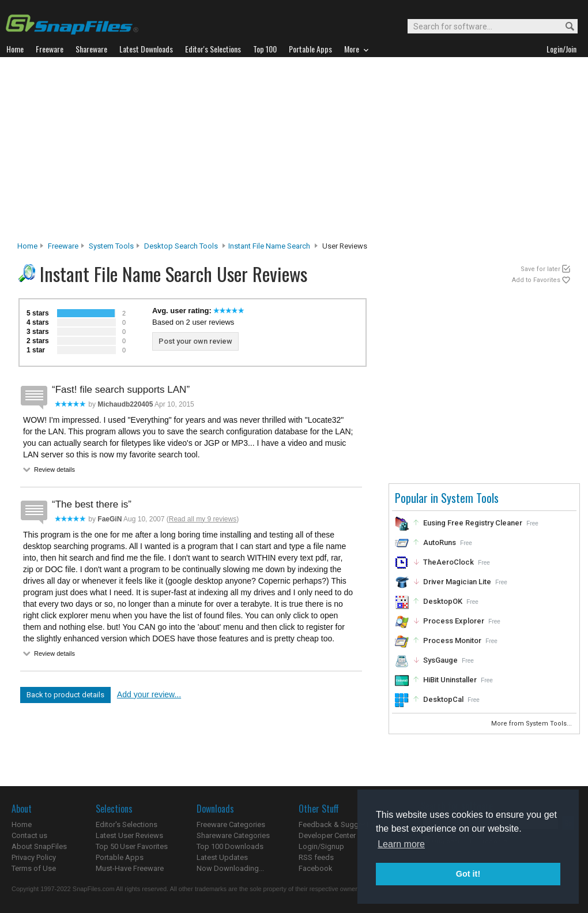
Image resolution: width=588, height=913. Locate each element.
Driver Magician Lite (457, 582)
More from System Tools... (532, 724)
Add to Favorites (536, 280)
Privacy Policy (34, 857)
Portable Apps (120, 857)
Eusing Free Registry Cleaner (473, 523)
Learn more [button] (401, 844)
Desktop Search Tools (181, 246)
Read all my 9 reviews (203, 519)
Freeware (63, 246)
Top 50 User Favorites (132, 846)
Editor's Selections (127, 824)
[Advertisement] (294, 152)
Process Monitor (452, 640)
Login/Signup (321, 846)
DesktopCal (443, 699)
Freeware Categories (231, 824)
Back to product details (65, 695)
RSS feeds (316, 857)
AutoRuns (440, 542)
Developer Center (327, 835)
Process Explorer (454, 621)
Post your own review (195, 341)
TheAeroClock (448, 562)
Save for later (540, 269)
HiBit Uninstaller (450, 680)
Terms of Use (34, 868)
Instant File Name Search (269, 246)
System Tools (111, 246)
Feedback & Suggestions (341, 824)
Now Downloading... (230, 868)
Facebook (316, 868)
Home (27, 246)
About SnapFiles (39, 846)
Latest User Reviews (129, 835)
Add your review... (149, 694)
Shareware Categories (233, 835)
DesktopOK (443, 601)
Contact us (29, 835)
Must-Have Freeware (130, 868)
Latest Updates (222, 857)
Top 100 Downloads (230, 846)
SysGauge (440, 660)
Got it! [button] (468, 874)
